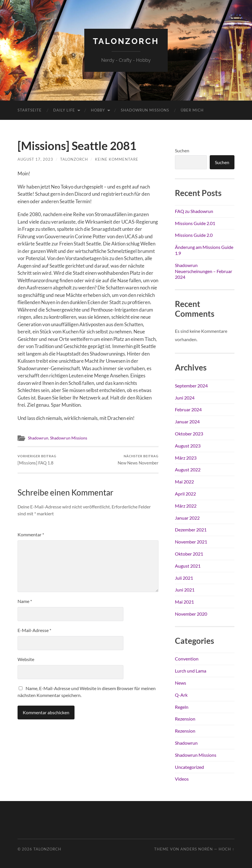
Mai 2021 (184, 602)
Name (25, 601)
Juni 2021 (185, 590)
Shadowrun (38, 438)
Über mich (192, 110)
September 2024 (191, 386)
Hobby (98, 110)
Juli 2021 (184, 578)
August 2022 (188, 469)
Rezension (185, 719)
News (181, 683)
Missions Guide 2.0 (194, 235)
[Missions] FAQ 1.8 (37, 460)
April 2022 (185, 494)
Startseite (30, 110)
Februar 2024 (188, 409)
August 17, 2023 (35, 159)
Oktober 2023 (189, 434)
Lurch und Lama (191, 671)
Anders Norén (197, 849)
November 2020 (191, 614)
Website (26, 659)
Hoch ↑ (226, 849)
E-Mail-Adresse (34, 630)
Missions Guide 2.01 (195, 223)
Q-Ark (181, 695)
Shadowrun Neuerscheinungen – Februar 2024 (204, 271)
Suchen (182, 150)
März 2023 (186, 458)
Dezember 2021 (191, 530)
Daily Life (64, 110)
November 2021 (191, 542)
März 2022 (186, 506)
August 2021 (188, 566)
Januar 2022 (187, 518)
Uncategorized (189, 767)
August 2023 (188, 446)
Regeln (182, 707)
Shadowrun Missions (145, 110)
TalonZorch (126, 41)
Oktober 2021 (189, 554)
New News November (138, 460)
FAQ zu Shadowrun (194, 211)
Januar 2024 (187, 421)
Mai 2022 (184, 482)
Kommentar (31, 534)
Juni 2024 (185, 398)
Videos (182, 779)
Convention (187, 659)
